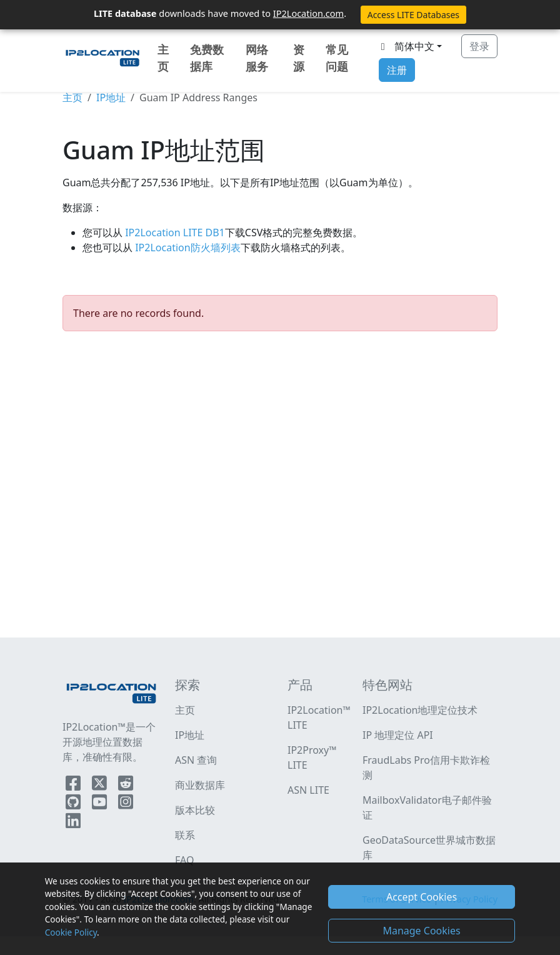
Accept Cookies (422, 897)
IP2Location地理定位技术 (420, 710)
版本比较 (195, 810)
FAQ (184, 860)
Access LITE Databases (413, 15)
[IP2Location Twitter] (101, 786)
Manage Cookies (421, 931)
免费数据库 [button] (207, 58)
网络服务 (257, 58)
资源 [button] (299, 58)
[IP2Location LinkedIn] (73, 823)
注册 (397, 70)
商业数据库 (200, 785)
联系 (185, 835)
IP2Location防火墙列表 (187, 247)
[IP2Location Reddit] (126, 786)
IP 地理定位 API (398, 735)
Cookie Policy (71, 932)
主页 (163, 58)
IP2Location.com (308, 13)
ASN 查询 (196, 760)
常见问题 (337, 58)
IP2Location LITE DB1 (174, 232)
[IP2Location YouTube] (101, 804)
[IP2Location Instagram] (126, 804)
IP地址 (111, 97)
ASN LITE (308, 790)
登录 (479, 46)
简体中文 (406, 46)
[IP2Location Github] (74, 804)
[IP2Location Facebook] (74, 786)
